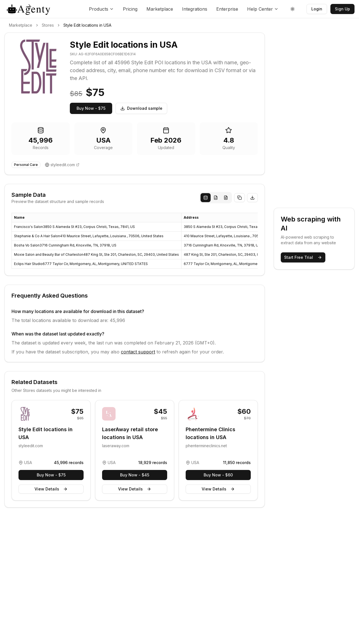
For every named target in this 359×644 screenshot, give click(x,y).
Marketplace (160, 9)
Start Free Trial (303, 257)
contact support (138, 352)
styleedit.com (63, 165)
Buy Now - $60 (218, 475)
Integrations (195, 9)
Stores (48, 25)
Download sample (141, 108)
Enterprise (227, 9)
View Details (51, 489)
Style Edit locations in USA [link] (87, 25)
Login (317, 9)
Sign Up (342, 9)
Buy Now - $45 (135, 475)
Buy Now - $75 (91, 108)
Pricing (130, 9)
